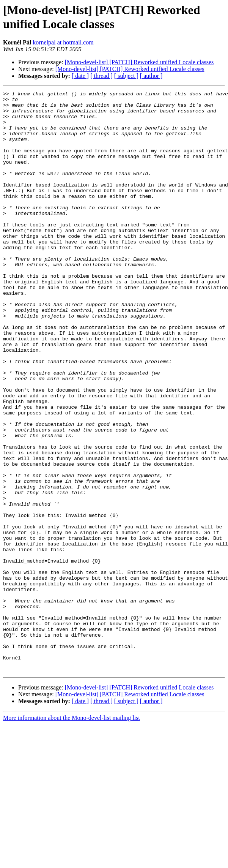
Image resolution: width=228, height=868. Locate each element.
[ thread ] (101, 76)
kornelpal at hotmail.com (63, 42)
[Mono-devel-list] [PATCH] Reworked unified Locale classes (139, 62)
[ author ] (151, 76)
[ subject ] (126, 76)
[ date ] (80, 76)
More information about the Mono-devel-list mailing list (72, 834)
